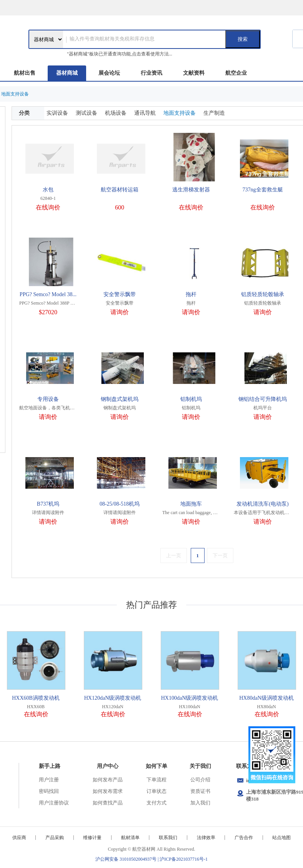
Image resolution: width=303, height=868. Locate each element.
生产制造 (214, 113)
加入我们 (200, 803)
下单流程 (156, 780)
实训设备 (57, 113)
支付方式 (156, 803)
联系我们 (168, 838)
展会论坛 (109, 73)
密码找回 (49, 791)
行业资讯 (151, 73)
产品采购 (55, 838)
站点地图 (281, 838)
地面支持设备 (180, 113)
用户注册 (49, 780)
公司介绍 (200, 780)
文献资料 (194, 73)
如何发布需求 (108, 791)
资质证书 (200, 791)
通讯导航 (145, 113)
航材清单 (130, 838)
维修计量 (92, 838)
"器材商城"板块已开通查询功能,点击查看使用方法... (120, 54)
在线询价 (48, 207)
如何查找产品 (108, 803)
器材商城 (67, 73)
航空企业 (236, 73)
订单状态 (156, 791)
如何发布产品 (108, 780)
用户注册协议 (54, 803)
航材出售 (25, 73)
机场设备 (116, 113)
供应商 (19, 838)
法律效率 (206, 838)
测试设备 (87, 113)
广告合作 (244, 838)
